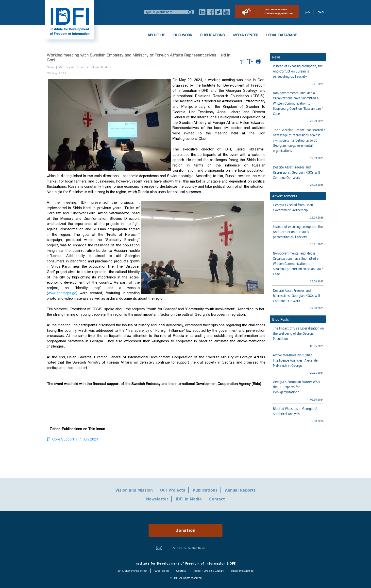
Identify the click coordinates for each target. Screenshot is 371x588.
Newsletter (157, 499)
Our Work (183, 35)
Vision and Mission (134, 490)
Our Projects (173, 490)
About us (156, 35)
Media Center (246, 35)
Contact (217, 499)
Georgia (181, 571)
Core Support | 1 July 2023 (75, 439)
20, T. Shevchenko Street (132, 571)
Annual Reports (240, 490)
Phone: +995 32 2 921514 (208, 571)
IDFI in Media (189, 499)
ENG (321, 12)
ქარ (307, 12)
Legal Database (282, 35)
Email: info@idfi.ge (242, 571)
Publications (213, 35)
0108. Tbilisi (162, 571)
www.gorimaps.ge (62, 293)
